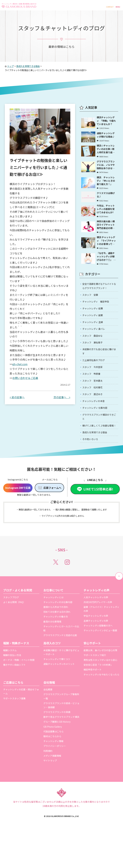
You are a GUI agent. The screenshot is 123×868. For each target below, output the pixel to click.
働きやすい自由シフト (14, 699)
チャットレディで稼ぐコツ (57, 693)
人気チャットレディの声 (96, 631)
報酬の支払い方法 (12, 689)
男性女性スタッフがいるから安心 (100, 694)
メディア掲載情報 (52, 790)
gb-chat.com (20, 364)
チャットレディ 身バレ (96, 344)
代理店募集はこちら (53, 766)
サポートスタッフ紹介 (95, 689)
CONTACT (110, 7)
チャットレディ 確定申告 (98, 313)
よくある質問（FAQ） (14, 636)
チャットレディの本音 (95, 425)
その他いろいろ (92, 473)
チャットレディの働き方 (56, 651)
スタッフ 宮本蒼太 (94, 402)
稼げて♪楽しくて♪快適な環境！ (99, 455)
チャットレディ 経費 (94, 320)
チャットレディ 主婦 (94, 336)
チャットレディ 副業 (94, 328)
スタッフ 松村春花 (94, 410)
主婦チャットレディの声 (96, 655)
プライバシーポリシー (55, 780)
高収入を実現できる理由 (97, 465)
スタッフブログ (11, 631)
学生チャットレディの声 (96, 650)
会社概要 (48, 724)
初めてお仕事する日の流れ (57, 646)
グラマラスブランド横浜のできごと (99, 443)
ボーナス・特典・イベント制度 (19, 694)
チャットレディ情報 (53, 775)
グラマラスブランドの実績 (57, 746)
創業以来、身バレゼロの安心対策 (100, 684)
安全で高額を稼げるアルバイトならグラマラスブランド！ (99, 295)
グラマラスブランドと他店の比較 (60, 669)
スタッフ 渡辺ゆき (94, 417)
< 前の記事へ (17, 397)
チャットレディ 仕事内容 (97, 433)
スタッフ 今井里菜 (94, 387)
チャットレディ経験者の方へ (98, 660)
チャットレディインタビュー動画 (100, 665)
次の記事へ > (62, 397)
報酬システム (10, 684)
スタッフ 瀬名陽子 (94, 359)
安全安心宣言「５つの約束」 (98, 699)
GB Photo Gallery (53, 761)
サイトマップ (50, 795)
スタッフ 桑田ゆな (94, 351)
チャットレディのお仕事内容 (58, 636)
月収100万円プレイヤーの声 (98, 636)
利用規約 (48, 785)
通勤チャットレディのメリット (59, 698)
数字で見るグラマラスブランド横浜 (61, 751)
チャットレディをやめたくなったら (101, 709)
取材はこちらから (52, 770)
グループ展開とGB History (57, 756)
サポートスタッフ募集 (14, 733)
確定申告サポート (93, 704)
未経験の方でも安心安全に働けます (99, 369)
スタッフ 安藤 (92, 305)
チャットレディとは (53, 631)
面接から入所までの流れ (56, 641)
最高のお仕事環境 (52, 656)
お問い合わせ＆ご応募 (25, 378)
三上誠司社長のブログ (95, 379)
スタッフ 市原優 (93, 394)
